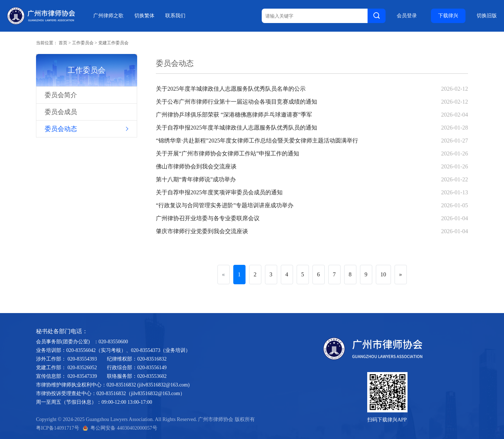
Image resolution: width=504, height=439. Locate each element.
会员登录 (407, 16)
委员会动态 (61, 129)
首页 (63, 43)
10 (383, 274)
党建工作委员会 (113, 43)
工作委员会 (83, 43)
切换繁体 (144, 16)
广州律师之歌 (108, 16)
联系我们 (175, 16)
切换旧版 (487, 16)
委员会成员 (61, 112)
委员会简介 (61, 95)
